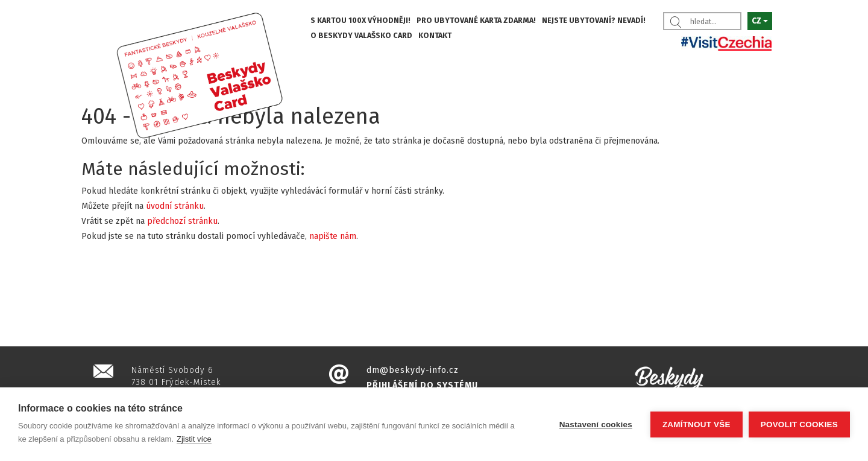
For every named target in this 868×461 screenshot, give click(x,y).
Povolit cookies (799, 424)
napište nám (333, 236)
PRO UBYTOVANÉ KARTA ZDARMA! (476, 20)
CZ (760, 21)
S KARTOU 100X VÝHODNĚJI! (360, 20)
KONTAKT (435, 35)
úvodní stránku (175, 206)
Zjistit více (194, 439)
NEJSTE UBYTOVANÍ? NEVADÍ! (594, 20)
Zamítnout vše (697, 424)
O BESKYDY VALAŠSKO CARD (361, 35)
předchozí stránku (182, 221)
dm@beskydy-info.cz (413, 370)
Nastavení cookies (596, 424)
